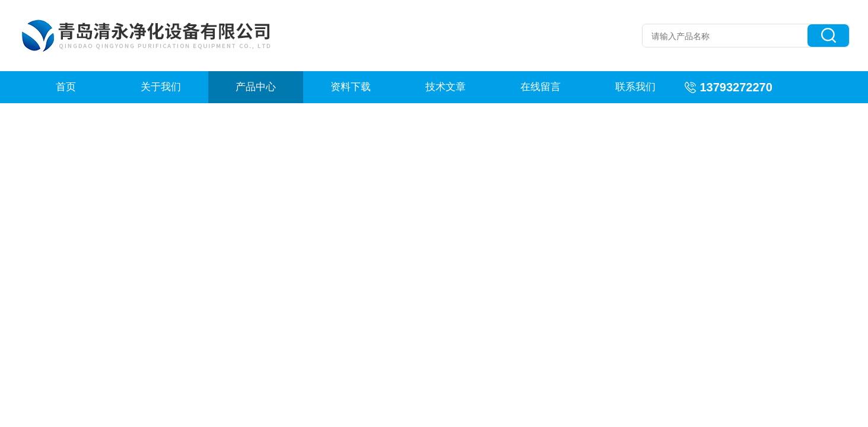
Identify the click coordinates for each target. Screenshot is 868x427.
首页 (66, 87)
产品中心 (256, 87)
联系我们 (635, 87)
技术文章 (446, 87)
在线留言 (540, 87)
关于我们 (161, 87)
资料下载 (351, 87)
